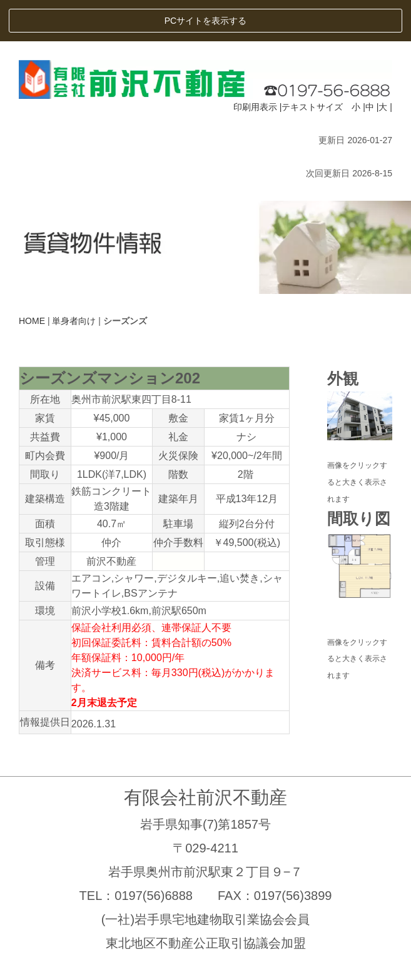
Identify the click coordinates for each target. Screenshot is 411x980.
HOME (32, 279)
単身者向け (74, 279)
